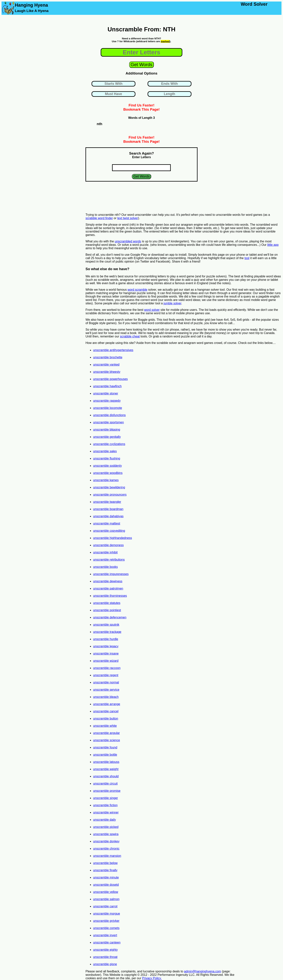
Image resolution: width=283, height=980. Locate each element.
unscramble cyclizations (109, 444)
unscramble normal (106, 682)
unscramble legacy (106, 646)
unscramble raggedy (107, 401)
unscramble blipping (107, 430)
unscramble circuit (105, 784)
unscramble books (105, 567)
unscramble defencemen (110, 617)
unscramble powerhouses (110, 379)
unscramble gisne (105, 964)
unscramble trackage (107, 632)
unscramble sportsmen (108, 422)
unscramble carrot (105, 906)
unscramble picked (106, 827)
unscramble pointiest (107, 610)
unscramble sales (105, 451)
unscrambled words (128, 241)
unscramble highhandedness (113, 538)
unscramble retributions (109, 560)
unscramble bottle (105, 755)
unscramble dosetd (106, 885)
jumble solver (172, 303)
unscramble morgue (106, 914)
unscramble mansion (107, 856)
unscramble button (106, 719)
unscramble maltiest (107, 523)
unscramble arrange (107, 704)
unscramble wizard (106, 661)
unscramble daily (104, 820)
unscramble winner (106, 812)
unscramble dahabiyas (108, 516)
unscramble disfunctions (109, 415)
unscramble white (105, 726)
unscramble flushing (107, 458)
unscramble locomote (108, 408)
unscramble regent (106, 675)
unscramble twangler (107, 502)
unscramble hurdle (106, 639)
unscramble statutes (107, 603)
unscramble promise (107, 791)
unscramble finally (105, 870)
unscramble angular (106, 733)
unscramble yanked (106, 365)
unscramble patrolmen (108, 588)
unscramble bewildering (109, 487)
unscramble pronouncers (110, 495)
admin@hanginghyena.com (203, 971)
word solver (152, 310)
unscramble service (106, 690)
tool (247, 258)
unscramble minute (106, 877)
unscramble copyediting (109, 531)
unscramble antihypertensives (113, 350)
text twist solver (128, 218)
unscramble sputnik (106, 625)
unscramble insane (106, 653)
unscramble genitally (107, 437)
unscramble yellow (106, 892)
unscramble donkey (106, 841)
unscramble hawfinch (107, 386)
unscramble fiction (105, 805)
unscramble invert (105, 935)
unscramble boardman (108, 509)
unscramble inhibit (105, 552)
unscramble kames (106, 480)
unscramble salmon (106, 899)
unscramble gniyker (106, 921)
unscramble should (106, 776)
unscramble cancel (106, 711)
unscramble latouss (106, 762)
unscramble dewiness (108, 581)
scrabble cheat (130, 336)
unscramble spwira (106, 834)
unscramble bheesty (107, 372)
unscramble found (105, 747)
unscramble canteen (107, 942)
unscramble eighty (105, 950)
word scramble (138, 290)
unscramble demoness (108, 545)
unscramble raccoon (107, 668)
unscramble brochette (108, 357)
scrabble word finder (99, 218)
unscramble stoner (106, 393)
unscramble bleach (106, 697)
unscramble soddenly (107, 466)
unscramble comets (106, 928)
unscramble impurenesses (111, 574)
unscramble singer (106, 798)
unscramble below (105, 863)
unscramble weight (106, 769)
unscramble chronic (106, 849)
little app (273, 245)
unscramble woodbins (108, 473)
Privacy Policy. (152, 978)
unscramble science (106, 740)
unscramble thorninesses (110, 596)
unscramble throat (105, 957)
